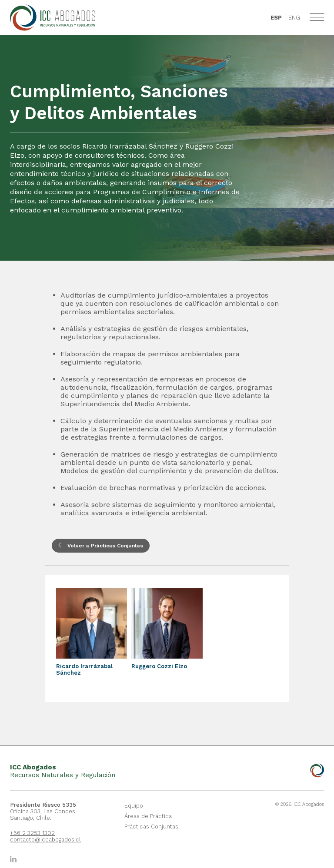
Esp (276, 18)
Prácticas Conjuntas (151, 827)
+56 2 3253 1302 (32, 833)
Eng (294, 18)
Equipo (134, 806)
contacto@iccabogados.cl (44, 840)
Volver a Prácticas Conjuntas (101, 546)
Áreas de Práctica (148, 816)
